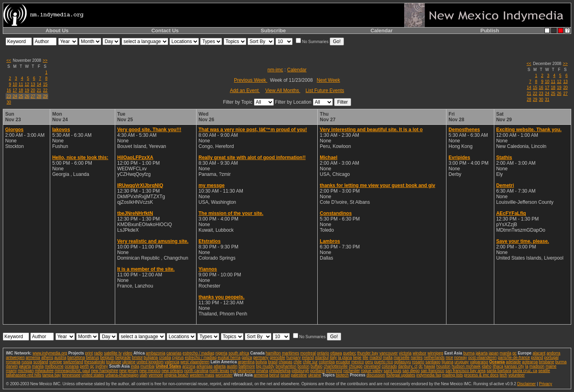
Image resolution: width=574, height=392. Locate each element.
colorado (389, 366)
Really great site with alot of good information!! (252, 158)
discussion (376, 375)
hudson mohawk (466, 366)
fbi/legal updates (401, 375)
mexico (358, 362)
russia (27, 362)
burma (469, 353)
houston (444, 366)
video (128, 353)
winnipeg (435, 353)
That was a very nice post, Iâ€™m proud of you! (253, 130)
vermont (156, 375)
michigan (26, 371)
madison (537, 366)
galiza (247, 358)
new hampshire (104, 371)
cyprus (178, 358)
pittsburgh (301, 371)
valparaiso (479, 362)
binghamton (286, 366)
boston (303, 366)
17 (15, 90)
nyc (234, 371)
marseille (401, 358)
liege (357, 358)
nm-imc (275, 70)
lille (366, 358)
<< (9, 60)
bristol (137, 358)
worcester (224, 375)
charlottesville (336, 366)
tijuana (447, 362)
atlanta (220, 366)
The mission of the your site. (231, 213)
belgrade (123, 358)
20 (33, 90)
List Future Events (325, 91)
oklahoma (246, 371)
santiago (433, 362)
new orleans (172, 371)
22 (45, 90)
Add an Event (245, 91)
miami (11, 371)
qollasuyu (403, 362)
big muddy (265, 366)
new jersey (129, 371)
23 (9, 96)
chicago (356, 366)
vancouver (389, 353)
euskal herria (229, 358)
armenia (33, 358)
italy (333, 358)
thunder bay (368, 353)
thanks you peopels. (221, 297)
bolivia (261, 362)
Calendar (381, 31)
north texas (219, 371)
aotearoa (530, 362)
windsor (419, 353)
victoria (405, 353)
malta (387, 358)
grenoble (278, 358)
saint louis (392, 371)
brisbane (546, 362)
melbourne (54, 366)
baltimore (247, 366)
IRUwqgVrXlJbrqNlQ (140, 185)
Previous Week (251, 80)
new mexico (150, 371)
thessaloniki (94, 362)
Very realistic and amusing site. (153, 241)
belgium (107, 358)
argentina (246, 362)
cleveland (372, 366)
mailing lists (453, 375)
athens (47, 358)
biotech (342, 375)
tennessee (71, 375)
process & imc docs (481, 375)
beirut (274, 375)
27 (33, 96)
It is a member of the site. (146, 269)
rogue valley (372, 371)
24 (15, 96)
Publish (490, 31)
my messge (211, 185)
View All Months (283, 91)
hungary (293, 358)
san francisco (433, 371)
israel (285, 375)
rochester (352, 371)
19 (27, 90)
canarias (174, 353)
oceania (72, 366)
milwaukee (44, 371)
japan (493, 353)
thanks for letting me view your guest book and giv (377, 185)
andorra (553, 353)
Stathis (504, 158)
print (89, 353)
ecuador (343, 362)
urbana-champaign (122, 375)
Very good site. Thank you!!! (149, 130)
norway (460, 358)
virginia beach (176, 375)
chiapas (285, 362)
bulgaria (151, 358)
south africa (239, 353)
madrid (376, 358)
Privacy (545, 384)
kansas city (514, 366)
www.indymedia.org (50, 353)
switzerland (73, 362)
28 (39, 96)
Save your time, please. (523, 241)
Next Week (328, 80)
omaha (262, 371)
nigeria (221, 353)
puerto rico (384, 362)
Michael (328, 158)
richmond (334, 371)
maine (551, 366)
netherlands (434, 358)
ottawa (336, 353)
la (527, 366)
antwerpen (15, 358)
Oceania (497, 362)
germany (261, 358)
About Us (57, 31)
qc (515, 353)
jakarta (482, 353)
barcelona (76, 358)
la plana (345, 358)
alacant (539, 353)
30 (9, 102)
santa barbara (499, 371)
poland (537, 358)
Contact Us (165, 31)
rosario (418, 362)
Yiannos (208, 269)
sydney (102, 366)
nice (449, 358)
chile (298, 362)
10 (15, 84)
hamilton (273, 353)
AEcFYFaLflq (511, 213)
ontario (323, 353)
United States (168, 366)
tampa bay (52, 375)
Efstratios (209, 241)
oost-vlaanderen (482, 358)
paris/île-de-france (514, 358)
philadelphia (280, 371)
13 (33, 84)
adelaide (513, 362)
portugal (551, 358)
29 (45, 96)
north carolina (196, 371)
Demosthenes (464, 130)
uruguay (462, 362)
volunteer (516, 375)
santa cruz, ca (525, 371)
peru (369, 362)
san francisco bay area (465, 371)
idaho (487, 366)
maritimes (290, 353)
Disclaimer (526, 384)
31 (547, 99)
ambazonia (156, 353)
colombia (327, 362)
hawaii (429, 366)
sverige (55, 362)
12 (27, 84)
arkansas (205, 366)
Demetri (505, 185)
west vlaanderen (195, 362)
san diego (411, 371)
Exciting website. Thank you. (529, 130)
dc (421, 366)
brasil (273, 362)
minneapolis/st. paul (72, 371)
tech (503, 375)
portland (317, 371)
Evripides (459, 158)
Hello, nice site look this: (80, 158)
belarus (93, 358)
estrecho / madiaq (199, 353)
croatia (165, 358)
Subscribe (273, 31)
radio (98, 353)
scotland (40, 362)
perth (84, 366)
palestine (299, 375)
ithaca (498, 366)
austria (60, 358)
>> (45, 60)
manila (505, 353)
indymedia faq (429, 375)
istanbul (322, 358)
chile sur (310, 362)
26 (27, 96)
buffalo (316, 366)
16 (9, 90)
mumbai (147, 366)
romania (13, 362)
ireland (308, 358)
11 (21, 84)
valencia (172, 362)
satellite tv (113, 353)
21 (39, 90)
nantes (417, 358)
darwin (12, 366)
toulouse (114, 362)
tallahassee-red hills (24, 375)
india (135, 366)
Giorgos (14, 130)
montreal (308, 353)
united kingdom (150, 362)
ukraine (129, 362)
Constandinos (336, 213)
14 (39, 84)
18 (21, 90)
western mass (202, 375)
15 (45, 84)
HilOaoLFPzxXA (135, 158)
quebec (350, 353)
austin (232, 366)
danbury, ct (408, 366)
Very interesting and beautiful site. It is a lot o (371, 130)
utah (143, 375)
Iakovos (61, 130)
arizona (189, 366)
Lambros (330, 241)
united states (93, 375)
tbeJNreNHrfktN (135, 213)
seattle (544, 371)
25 (21, 96)
